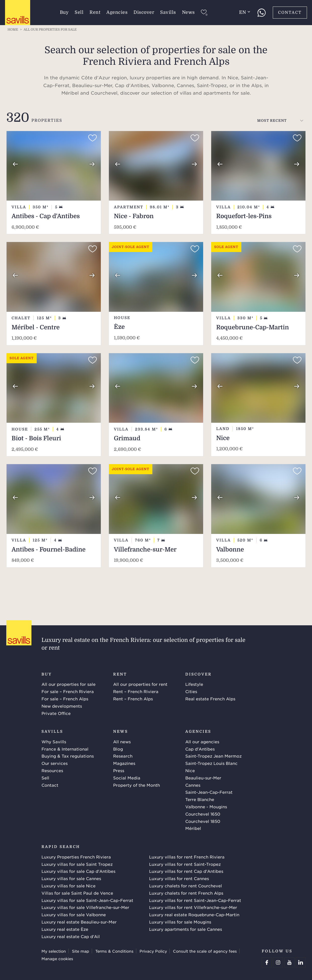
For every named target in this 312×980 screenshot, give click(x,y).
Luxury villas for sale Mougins (180, 922)
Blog (118, 749)
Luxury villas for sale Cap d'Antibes (78, 871)
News (188, 12)
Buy (64, 12)
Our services (55, 763)
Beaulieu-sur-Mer (203, 778)
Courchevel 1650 (203, 814)
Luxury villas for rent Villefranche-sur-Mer (193, 907)
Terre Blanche (200, 799)
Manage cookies (57, 959)
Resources (52, 770)
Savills (168, 12)
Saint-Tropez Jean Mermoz (213, 756)
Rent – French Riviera (136, 691)
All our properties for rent (140, 684)
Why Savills (54, 742)
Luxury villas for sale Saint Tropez (77, 864)
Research (123, 756)
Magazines (124, 763)
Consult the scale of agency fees (205, 951)
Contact (290, 13)
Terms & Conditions (114, 951)
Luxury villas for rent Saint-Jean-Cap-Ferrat (195, 900)
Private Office (56, 713)
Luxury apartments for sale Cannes (186, 929)
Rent (95, 12)
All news (122, 742)
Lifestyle (194, 684)
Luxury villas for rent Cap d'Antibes (186, 871)
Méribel (193, 828)
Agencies (117, 12)
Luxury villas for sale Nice (69, 886)
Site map (81, 951)
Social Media (127, 778)
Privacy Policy (153, 951)
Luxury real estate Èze (65, 929)
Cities (191, 691)
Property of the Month (137, 785)
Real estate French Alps (210, 699)
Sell (79, 12)
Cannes (193, 785)
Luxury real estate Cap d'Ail (71, 936)
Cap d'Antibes (200, 749)
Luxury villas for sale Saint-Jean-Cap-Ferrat (87, 900)
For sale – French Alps (65, 699)
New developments (62, 706)
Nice (190, 770)
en (245, 12)
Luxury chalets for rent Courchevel (186, 886)
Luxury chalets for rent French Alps (186, 893)
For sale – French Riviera (68, 691)
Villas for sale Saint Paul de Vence (77, 893)
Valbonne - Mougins (206, 807)
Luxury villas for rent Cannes (179, 878)
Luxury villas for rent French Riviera (187, 857)
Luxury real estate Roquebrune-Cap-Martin (194, 914)
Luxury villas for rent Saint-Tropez (185, 864)
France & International (65, 749)
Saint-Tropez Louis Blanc (211, 763)
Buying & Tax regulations (68, 756)
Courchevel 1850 (203, 821)
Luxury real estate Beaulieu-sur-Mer (79, 922)
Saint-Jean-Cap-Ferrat (209, 792)
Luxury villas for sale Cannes (71, 878)
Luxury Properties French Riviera (76, 857)
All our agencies (202, 742)
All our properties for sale (69, 684)
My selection (54, 951)
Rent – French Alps (133, 699)
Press (119, 770)
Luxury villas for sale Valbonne (74, 914)
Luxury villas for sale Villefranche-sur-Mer (85, 907)
